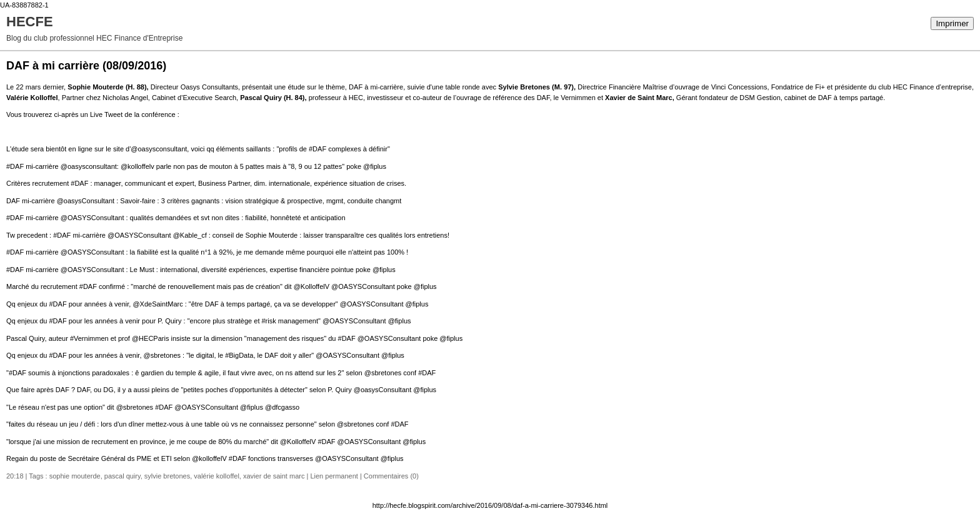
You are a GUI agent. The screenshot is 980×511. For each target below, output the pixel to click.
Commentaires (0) (391, 476)
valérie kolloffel (217, 476)
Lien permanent (334, 476)
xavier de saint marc (274, 476)
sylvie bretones (167, 476)
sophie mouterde (75, 476)
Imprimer (952, 23)
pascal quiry (122, 476)
